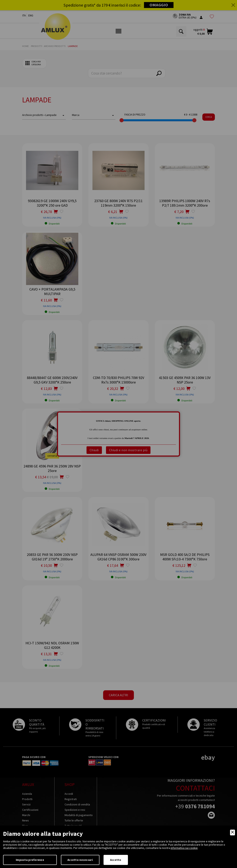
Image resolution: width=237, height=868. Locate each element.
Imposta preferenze (30, 860)
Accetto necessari (80, 860)
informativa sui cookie (184, 848)
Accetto (116, 860)
